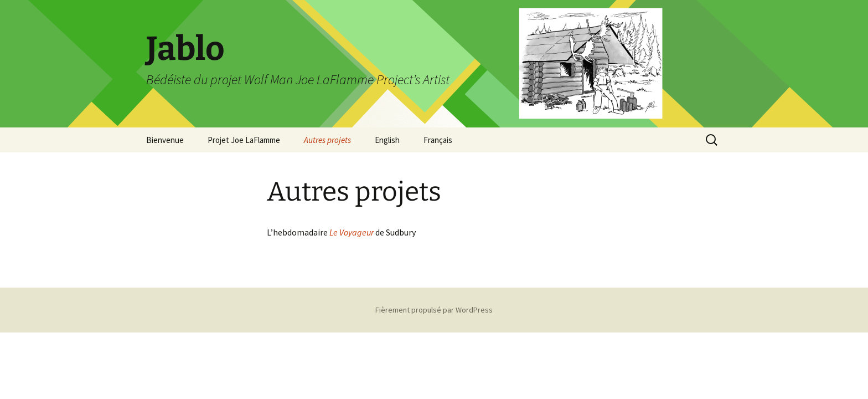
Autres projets (327, 140)
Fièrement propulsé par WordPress (434, 310)
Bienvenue (165, 140)
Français (438, 140)
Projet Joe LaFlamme (244, 140)
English (387, 140)
